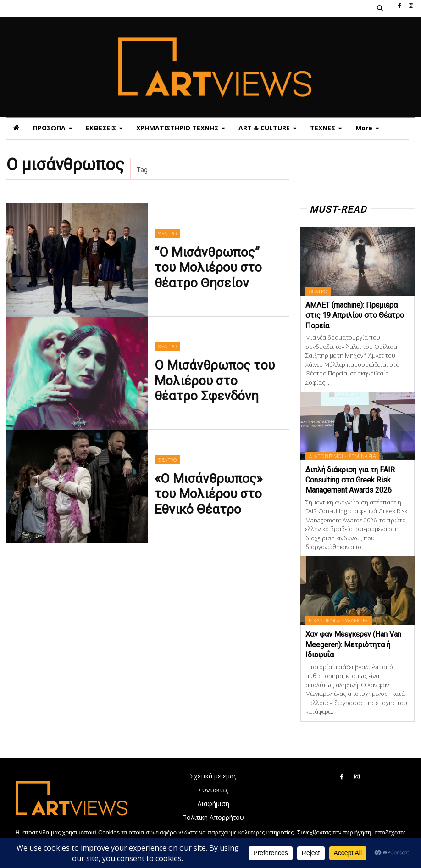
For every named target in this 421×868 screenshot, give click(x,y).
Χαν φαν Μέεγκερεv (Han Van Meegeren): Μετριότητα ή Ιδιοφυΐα (353, 644)
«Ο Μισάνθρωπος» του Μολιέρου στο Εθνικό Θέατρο (206, 492)
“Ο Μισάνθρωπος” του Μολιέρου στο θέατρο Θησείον (206, 266)
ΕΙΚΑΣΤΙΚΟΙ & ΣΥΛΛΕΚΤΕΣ (338, 620)
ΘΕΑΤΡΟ (167, 239)
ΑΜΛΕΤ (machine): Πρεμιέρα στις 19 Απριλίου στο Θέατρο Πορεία (355, 315)
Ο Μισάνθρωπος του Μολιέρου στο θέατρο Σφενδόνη (206, 379)
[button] (380, 9)
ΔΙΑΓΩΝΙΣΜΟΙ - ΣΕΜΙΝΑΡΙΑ (342, 456)
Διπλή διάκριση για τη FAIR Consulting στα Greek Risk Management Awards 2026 (350, 480)
